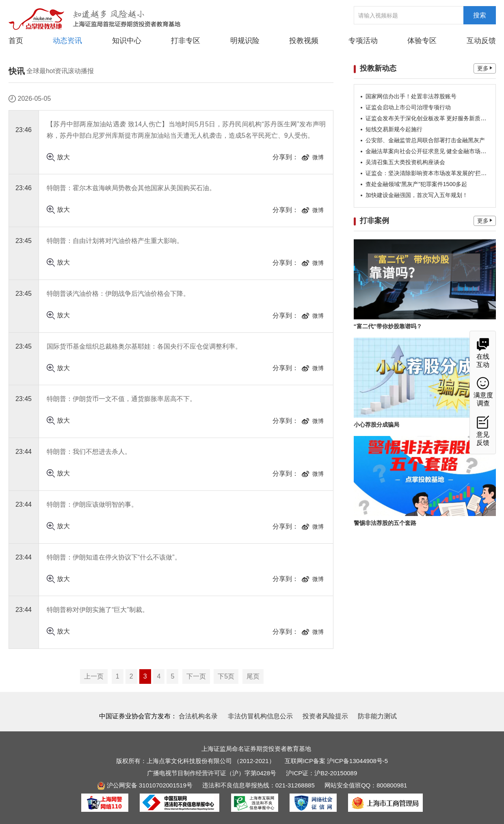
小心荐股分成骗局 (376, 425)
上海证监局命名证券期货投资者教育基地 (256, 749)
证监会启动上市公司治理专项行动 (408, 107)
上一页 (94, 676)
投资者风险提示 (325, 716)
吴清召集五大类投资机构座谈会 (405, 162)
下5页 (226, 676)
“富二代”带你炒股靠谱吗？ (388, 326)
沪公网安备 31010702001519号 (145, 785)
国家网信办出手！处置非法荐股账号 (411, 96)
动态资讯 (67, 40)
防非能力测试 (377, 716)
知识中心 (127, 41)
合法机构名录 (198, 716)
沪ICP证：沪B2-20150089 (321, 773)
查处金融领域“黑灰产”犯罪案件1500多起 (416, 184)
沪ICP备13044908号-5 (357, 761)
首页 (16, 41)
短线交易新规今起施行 (394, 129)
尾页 (253, 676)
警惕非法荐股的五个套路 (385, 523)
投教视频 (304, 41)
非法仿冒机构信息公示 (260, 716)
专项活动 (363, 41)
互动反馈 (481, 41)
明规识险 (245, 41)
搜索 (480, 15)
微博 (313, 157)
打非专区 (186, 41)
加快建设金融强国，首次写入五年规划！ (417, 195)
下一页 (196, 676)
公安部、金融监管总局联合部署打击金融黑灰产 (425, 140)
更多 (485, 68)
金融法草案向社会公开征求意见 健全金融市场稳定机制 (435, 151)
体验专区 (422, 41)
